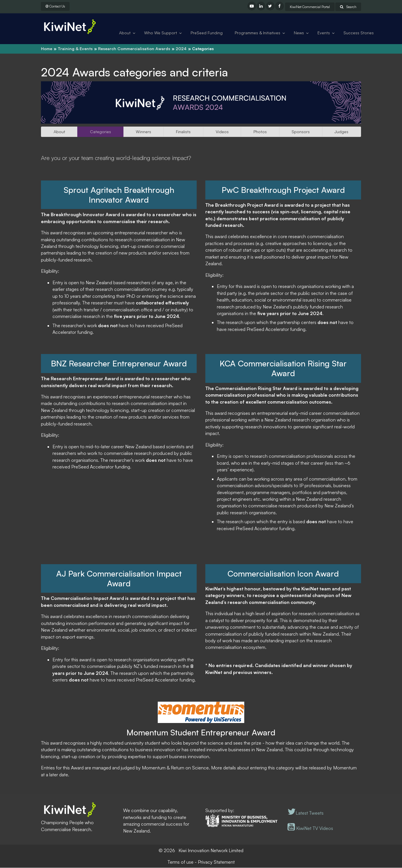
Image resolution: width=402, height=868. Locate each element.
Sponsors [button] (301, 132)
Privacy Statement (216, 862)
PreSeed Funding (207, 33)
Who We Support (161, 33)
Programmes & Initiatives (258, 33)
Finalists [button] (183, 132)
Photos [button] (260, 132)
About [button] (59, 132)
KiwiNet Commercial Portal (310, 7)
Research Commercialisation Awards (134, 49)
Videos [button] (222, 132)
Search (348, 7)
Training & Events (75, 49)
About (125, 33)
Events (324, 33)
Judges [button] (341, 132)
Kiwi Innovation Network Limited (211, 851)
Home (47, 49)
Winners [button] (143, 132)
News (299, 33)
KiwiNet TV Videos (310, 829)
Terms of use (181, 862)
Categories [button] (100, 132)
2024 (181, 49)
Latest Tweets (306, 813)
